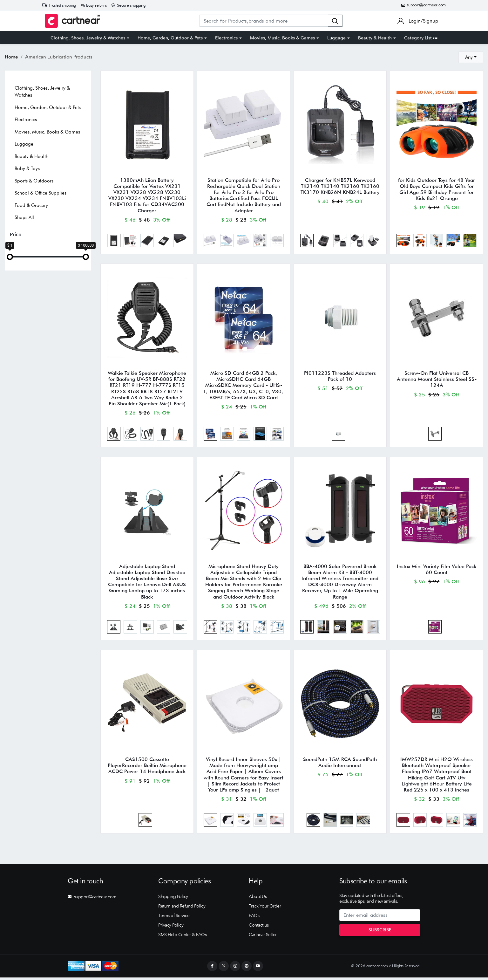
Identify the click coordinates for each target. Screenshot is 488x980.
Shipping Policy (173, 899)
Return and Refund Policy (182, 908)
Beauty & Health (375, 38)
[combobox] (471, 57)
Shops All (24, 217)
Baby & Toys (27, 168)
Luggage (336, 38)
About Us (258, 899)
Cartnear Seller (263, 937)
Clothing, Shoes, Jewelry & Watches (88, 38)
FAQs (254, 918)
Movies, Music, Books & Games (282, 38)
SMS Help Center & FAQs (182, 937)
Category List (421, 38)
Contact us (259, 928)
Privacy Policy (171, 928)
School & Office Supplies (41, 193)
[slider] (10, 257)
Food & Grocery (31, 205)
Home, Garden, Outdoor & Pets (170, 38)
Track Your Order (265, 908)
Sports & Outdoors (34, 181)
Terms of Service (174, 918)
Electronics (226, 38)
